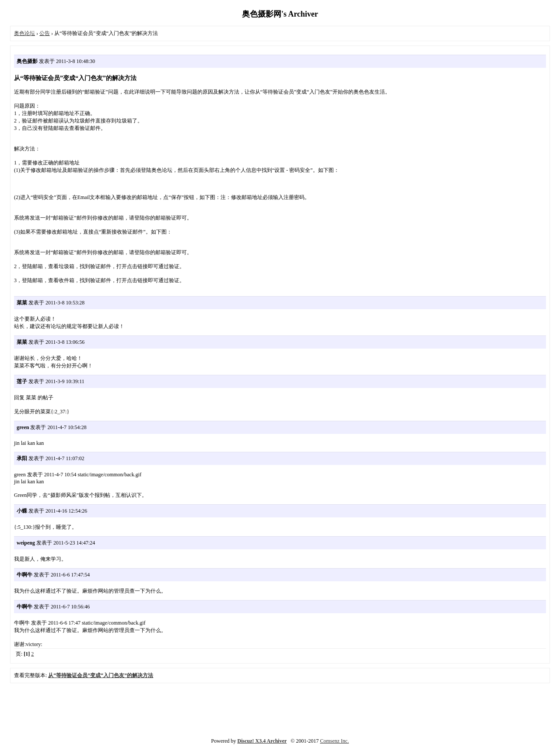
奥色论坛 (24, 33)
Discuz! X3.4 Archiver (262, 741)
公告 (45, 33)
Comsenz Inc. (334, 741)
